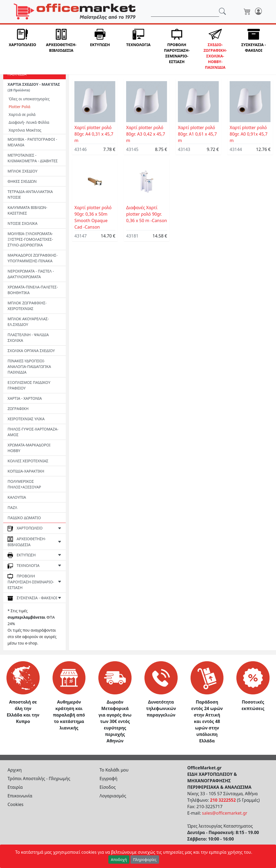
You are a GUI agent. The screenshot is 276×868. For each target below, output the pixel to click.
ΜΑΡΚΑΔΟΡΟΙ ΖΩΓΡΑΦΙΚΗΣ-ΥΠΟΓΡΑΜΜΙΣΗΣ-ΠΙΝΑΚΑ (32, 258)
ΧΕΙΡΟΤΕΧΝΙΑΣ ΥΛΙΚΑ (26, 419)
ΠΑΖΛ (12, 507)
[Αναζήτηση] (185, 12)
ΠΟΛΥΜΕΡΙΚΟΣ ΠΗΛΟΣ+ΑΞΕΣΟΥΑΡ (24, 484)
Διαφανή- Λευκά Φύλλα (29, 122)
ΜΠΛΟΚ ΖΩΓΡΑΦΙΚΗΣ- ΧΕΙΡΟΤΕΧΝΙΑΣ (27, 306)
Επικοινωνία (20, 796)
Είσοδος (108, 787)
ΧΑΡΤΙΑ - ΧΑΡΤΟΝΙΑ (25, 398)
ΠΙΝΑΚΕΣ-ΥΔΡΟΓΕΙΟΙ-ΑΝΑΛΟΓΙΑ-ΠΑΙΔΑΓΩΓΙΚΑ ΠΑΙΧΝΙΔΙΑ (29, 366)
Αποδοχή (119, 860)
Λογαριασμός (113, 796)
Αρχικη (15, 770)
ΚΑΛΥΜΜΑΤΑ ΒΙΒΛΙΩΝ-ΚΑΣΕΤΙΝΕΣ (27, 210)
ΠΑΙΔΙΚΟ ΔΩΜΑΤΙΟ (24, 518)
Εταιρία (15, 787)
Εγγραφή (108, 779)
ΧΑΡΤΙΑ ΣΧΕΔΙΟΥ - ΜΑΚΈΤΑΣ (34, 87)
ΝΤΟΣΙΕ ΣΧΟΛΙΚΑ (23, 223)
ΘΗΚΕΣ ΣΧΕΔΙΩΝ (22, 181)
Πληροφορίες (145, 860)
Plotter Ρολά (20, 107)
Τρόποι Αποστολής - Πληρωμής (39, 779)
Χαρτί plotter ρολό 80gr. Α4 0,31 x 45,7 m (94, 134)
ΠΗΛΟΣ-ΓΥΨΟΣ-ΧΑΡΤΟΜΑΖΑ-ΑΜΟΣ (33, 432)
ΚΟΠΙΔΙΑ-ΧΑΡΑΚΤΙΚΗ (26, 471)
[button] (22, 49)
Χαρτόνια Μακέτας (25, 130)
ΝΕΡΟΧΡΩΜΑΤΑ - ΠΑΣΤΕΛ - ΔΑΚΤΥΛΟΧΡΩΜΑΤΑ (31, 274)
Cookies (15, 804)
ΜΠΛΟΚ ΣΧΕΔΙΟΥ (23, 171)
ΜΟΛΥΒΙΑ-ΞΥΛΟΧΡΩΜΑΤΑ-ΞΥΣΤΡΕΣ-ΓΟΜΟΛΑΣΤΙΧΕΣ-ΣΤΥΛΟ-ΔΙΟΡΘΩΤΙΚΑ (30, 239)
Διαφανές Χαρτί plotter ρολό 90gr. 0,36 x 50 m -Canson (146, 214)
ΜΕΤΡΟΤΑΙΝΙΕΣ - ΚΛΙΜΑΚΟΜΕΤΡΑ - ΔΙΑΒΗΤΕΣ (33, 158)
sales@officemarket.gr (225, 813)
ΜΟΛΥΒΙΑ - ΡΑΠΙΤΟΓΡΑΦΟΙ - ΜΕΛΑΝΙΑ (32, 142)
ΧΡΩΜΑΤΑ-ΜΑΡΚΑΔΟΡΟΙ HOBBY (29, 448)
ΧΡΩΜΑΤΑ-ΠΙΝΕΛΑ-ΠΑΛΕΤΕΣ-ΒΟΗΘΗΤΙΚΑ (33, 290)
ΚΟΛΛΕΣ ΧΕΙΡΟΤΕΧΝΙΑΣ (28, 461)
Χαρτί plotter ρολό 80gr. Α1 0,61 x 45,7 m (197, 134)
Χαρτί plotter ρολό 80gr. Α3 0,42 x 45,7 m (146, 134)
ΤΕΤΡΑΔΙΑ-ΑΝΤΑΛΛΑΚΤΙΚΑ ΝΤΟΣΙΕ (30, 194)
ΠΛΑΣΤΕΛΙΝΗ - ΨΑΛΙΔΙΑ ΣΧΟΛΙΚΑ (28, 337)
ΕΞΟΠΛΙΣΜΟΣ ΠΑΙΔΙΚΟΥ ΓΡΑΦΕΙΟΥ (29, 385)
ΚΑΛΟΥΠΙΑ (17, 497)
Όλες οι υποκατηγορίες (29, 99)
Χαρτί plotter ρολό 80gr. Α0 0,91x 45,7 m (249, 134)
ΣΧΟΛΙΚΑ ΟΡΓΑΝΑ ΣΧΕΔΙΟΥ (31, 351)
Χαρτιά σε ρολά (22, 114)
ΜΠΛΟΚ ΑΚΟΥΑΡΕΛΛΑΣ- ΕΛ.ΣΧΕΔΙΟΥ (28, 322)
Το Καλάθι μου (114, 770)
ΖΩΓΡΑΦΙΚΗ (18, 409)
